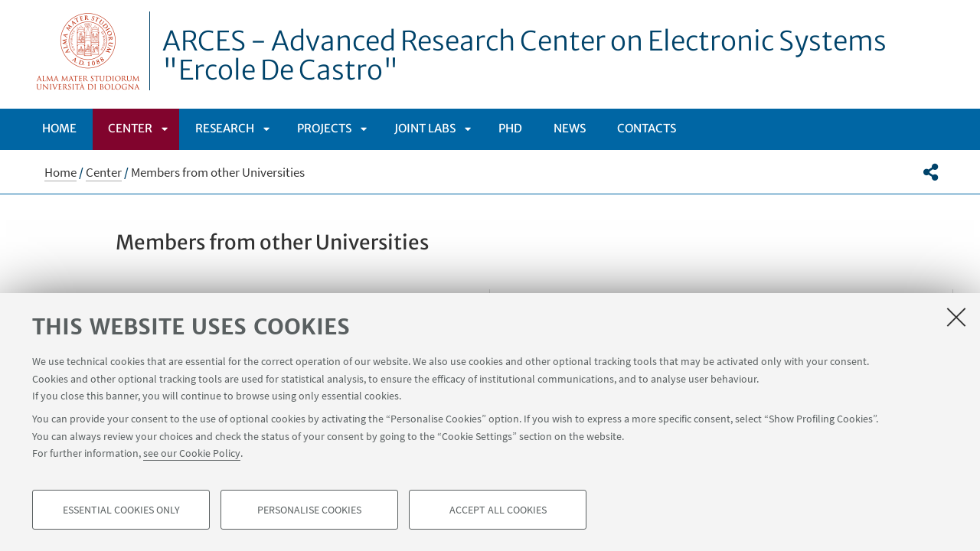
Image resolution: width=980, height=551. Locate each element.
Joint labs (425, 128)
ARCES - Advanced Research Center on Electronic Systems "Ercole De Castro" (524, 56)
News (570, 128)
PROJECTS (324, 128)
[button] (931, 172)
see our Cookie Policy (192, 453)
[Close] (956, 317)
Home (59, 128)
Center (130, 128)
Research (225, 128)
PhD (510, 128)
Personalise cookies (309, 510)
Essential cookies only (121, 510)
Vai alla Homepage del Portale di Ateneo (88, 51)
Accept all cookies (498, 510)
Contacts (647, 128)
